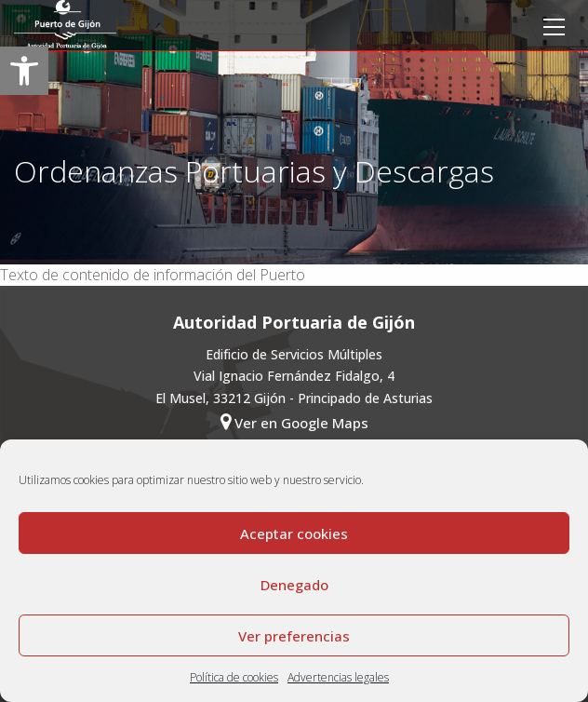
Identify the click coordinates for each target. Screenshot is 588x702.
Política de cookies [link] (234, 677)
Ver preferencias (294, 636)
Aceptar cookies (294, 533)
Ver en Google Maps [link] (294, 422)
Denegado (294, 585)
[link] (24, 71)
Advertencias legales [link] (338, 677)
